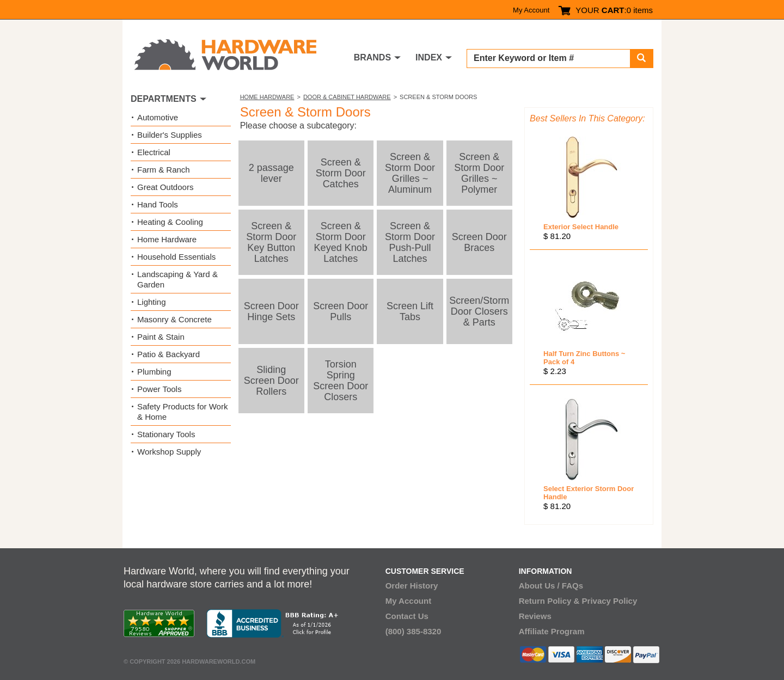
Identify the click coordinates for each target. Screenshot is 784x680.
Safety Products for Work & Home (182, 412)
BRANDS (372, 57)
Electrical (154, 152)
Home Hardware (267, 97)
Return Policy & (549, 601)
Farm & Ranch (164, 170)
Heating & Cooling (170, 222)
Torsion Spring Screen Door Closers (341, 381)
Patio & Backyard (169, 354)
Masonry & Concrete (174, 319)
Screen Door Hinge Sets (271, 311)
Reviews (535, 616)
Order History (412, 586)
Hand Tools (158, 204)
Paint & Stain (161, 337)
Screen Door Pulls (341, 311)
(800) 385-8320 (414, 631)
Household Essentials (176, 257)
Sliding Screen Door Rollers (271, 381)
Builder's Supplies (170, 135)
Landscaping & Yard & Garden (177, 279)
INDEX (429, 57)
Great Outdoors (165, 187)
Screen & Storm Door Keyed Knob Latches (341, 242)
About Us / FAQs (551, 586)
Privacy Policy (610, 601)
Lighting (152, 302)
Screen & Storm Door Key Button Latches (271, 242)
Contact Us (407, 616)
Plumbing (154, 372)
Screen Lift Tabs (410, 311)
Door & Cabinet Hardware (347, 97)
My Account (531, 10)
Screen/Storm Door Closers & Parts (479, 311)
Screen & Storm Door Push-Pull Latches (410, 242)
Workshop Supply (169, 452)
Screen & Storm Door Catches (341, 173)
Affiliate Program (552, 631)
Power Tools (159, 389)
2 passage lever (271, 173)
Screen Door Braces (479, 242)
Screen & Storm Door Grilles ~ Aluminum (410, 173)
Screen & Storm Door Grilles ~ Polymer (479, 173)
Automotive (158, 117)
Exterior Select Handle (581, 227)
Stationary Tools (166, 434)
